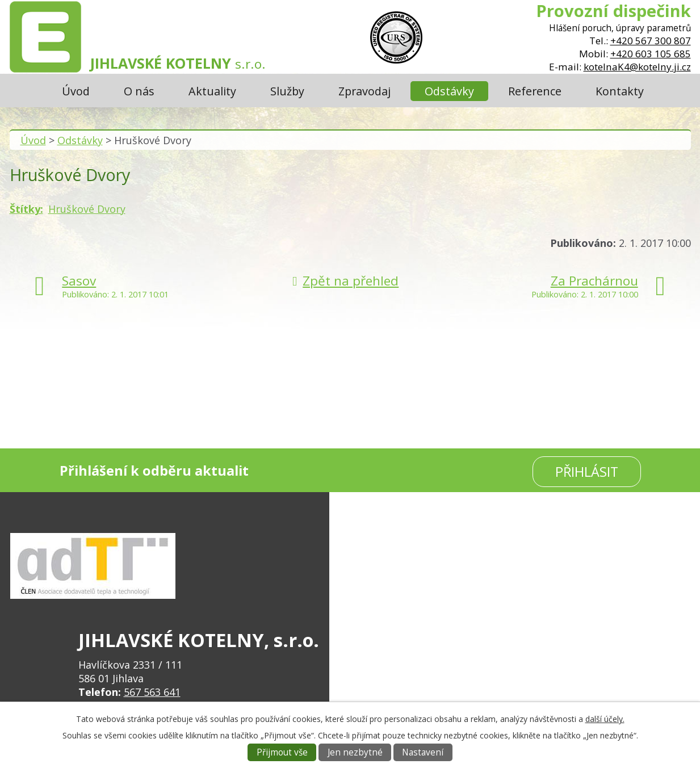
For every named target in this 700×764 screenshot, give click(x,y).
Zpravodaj (364, 91)
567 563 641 (152, 692)
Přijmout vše (282, 752)
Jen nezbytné (355, 752)
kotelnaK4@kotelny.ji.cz (637, 67)
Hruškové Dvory (87, 209)
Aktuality (212, 91)
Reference (535, 91)
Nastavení (423, 752)
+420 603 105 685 (651, 54)
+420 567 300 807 (651, 41)
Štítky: (26, 209)
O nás (139, 91)
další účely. (605, 719)
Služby (287, 91)
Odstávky (449, 91)
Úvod (76, 91)
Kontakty (620, 91)
